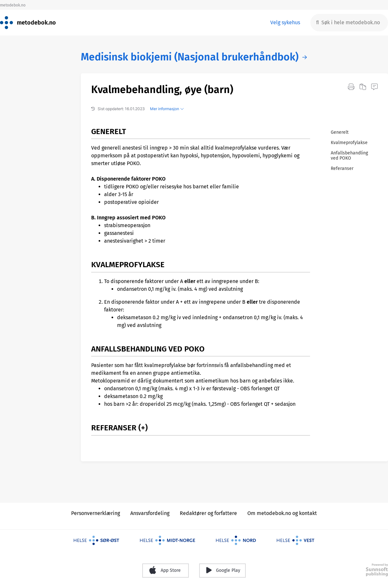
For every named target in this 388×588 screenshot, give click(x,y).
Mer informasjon (167, 109)
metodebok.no (13, 5)
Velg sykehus (285, 22)
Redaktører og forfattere (208, 513)
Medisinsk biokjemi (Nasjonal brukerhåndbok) (190, 57)
